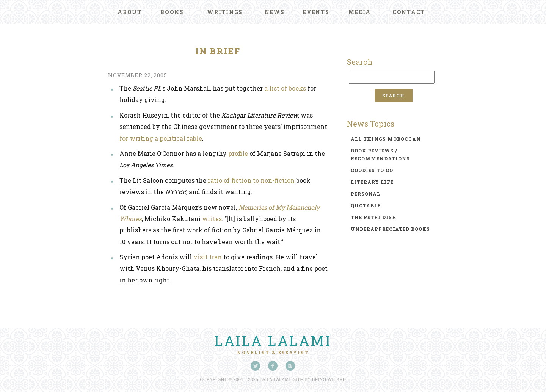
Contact (409, 12)
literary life (372, 182)
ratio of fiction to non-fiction (251, 180)
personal (366, 194)
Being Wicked (329, 379)
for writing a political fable (161, 138)
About (130, 12)
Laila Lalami (273, 340)
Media (360, 12)
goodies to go (372, 170)
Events (316, 12)
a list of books (285, 88)
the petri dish (374, 217)
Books (172, 12)
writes (212, 219)
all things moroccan (386, 139)
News (275, 12)
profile (238, 153)
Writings (225, 12)
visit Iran (208, 257)
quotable (366, 205)
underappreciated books (390, 229)
